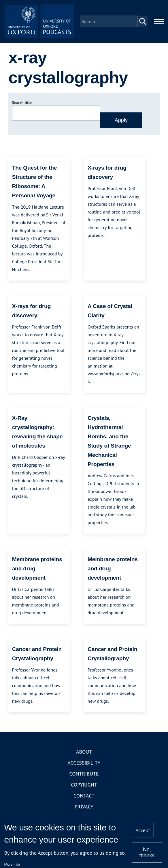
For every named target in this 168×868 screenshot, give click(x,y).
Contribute (84, 774)
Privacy (84, 807)
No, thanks (147, 853)
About (84, 752)
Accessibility (84, 763)
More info (12, 864)
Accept (143, 830)
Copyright (84, 785)
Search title (22, 103)
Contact (84, 796)
